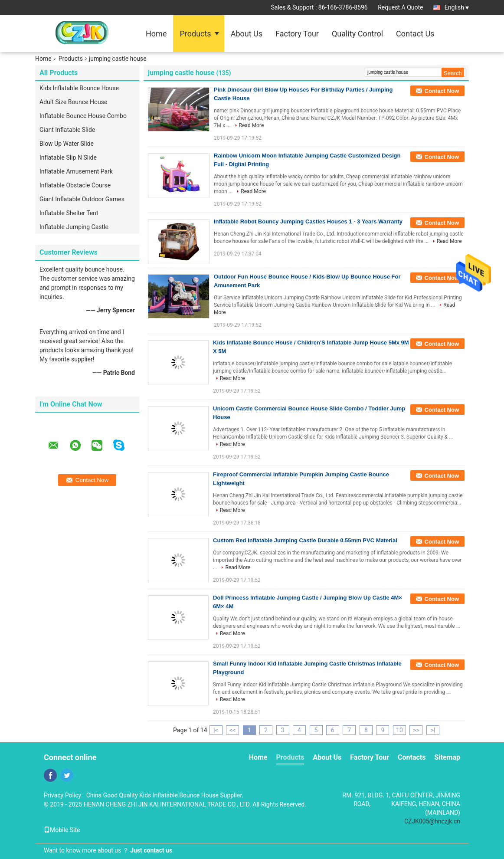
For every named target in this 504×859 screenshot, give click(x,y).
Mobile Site (62, 830)
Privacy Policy (62, 795)
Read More (252, 125)
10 (399, 730)
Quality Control (357, 34)
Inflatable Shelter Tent (69, 213)
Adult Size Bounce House (73, 102)
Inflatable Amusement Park (76, 171)
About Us (247, 34)
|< (216, 730)
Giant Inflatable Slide (67, 130)
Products (195, 34)
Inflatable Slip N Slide (68, 157)
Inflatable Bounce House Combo (83, 116)
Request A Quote (400, 7)
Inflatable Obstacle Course (75, 185)
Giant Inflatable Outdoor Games (82, 199)
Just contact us (151, 850)
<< (232, 730)
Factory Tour (297, 34)
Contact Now (442, 91)
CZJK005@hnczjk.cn (432, 821)
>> (416, 730)
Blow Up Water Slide (67, 144)
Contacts (412, 757)
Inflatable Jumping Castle (74, 227)
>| (433, 730)
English (457, 7)
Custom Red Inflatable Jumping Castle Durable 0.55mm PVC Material (305, 540)
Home (156, 34)
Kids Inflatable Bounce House (79, 88)
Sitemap (447, 757)
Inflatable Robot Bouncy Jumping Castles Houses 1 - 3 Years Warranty (308, 221)
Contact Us (415, 34)
